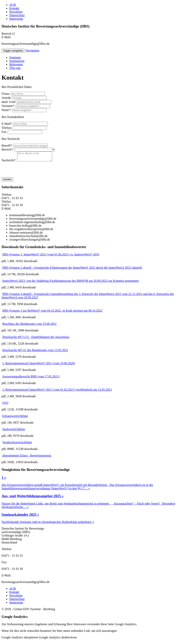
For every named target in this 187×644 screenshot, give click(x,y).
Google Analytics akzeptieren (20, 639)
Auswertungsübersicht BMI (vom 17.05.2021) (31, 378)
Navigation (32, 50)
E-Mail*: (7, 124)
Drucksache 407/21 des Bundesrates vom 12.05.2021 (35, 352)
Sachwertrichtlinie (14, 431)
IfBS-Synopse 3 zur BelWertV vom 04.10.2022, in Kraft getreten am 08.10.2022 (52, 312)
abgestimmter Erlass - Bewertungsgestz (27, 457)
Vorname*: (8, 106)
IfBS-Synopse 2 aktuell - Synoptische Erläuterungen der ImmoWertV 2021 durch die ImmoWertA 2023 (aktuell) (72, 269)
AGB (13, 5)
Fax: (4, 132)
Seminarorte (17, 61)
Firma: (6, 94)
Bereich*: (8, 149)
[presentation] (31, 171)
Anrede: (7, 98)
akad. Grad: (9, 102)
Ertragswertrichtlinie (15, 418)
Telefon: (7, 128)
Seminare (15, 57)
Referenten (16, 64)
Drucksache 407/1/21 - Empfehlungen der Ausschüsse (36, 339)
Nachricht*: (9, 162)
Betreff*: (7, 146)
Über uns (15, 68)
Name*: (6, 110)
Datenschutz (17, 15)
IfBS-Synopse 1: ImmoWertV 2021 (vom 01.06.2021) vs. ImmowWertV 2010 (51, 256)
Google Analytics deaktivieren (58, 639)
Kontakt (14, 8)
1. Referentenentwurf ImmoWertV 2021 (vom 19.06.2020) (39, 365)
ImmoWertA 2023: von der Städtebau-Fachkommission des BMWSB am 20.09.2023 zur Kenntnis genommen (71, 282)
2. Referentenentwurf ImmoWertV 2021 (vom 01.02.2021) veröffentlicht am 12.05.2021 (57, 391)
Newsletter (16, 12)
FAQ (5, 405)
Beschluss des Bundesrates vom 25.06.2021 (29, 325)
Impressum (16, 19)
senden (7, 181)
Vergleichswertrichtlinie (17, 444)
